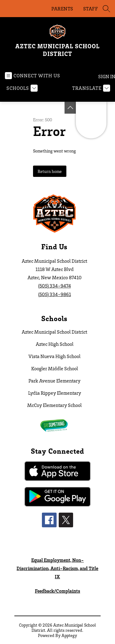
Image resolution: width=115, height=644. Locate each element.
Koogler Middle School (55, 368)
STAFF (91, 9)
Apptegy (69, 635)
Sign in (104, 76)
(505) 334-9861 (55, 294)
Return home (50, 171)
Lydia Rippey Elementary (55, 393)
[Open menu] (33, 76)
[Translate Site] (90, 88)
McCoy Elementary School (54, 405)
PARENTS (62, 9)
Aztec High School (55, 344)
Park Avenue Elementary (54, 381)
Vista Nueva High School (54, 356)
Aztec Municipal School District (54, 332)
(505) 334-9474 (55, 286)
